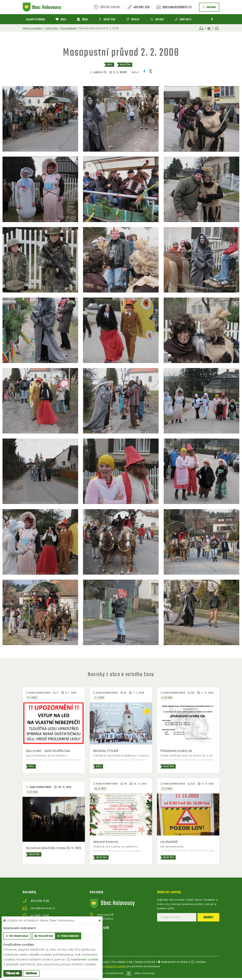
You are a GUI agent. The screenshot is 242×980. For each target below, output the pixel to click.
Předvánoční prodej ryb (177, 751)
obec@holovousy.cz (177, 7)
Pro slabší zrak (122, 964)
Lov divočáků (170, 842)
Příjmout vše (13, 974)
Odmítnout (31, 974)
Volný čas (51, 28)
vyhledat (209, 7)
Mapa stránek (145, 964)
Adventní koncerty (106, 842)
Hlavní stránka (32, 28)
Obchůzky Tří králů (106, 751)
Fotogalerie (69, 28)
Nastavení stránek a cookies (182, 964)
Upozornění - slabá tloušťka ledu (49, 751)
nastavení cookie (83, 959)
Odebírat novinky (170, 894)
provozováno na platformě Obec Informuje (121, 975)
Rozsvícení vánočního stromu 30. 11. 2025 (51, 851)
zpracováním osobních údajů (106, 968)
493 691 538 (142, 7)
